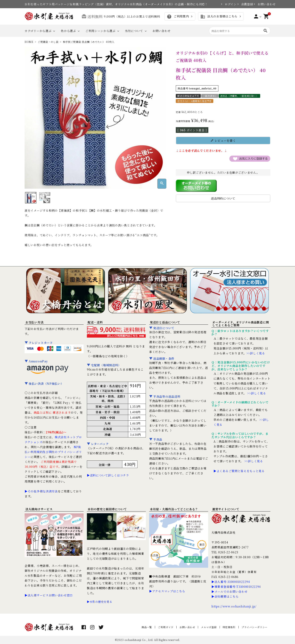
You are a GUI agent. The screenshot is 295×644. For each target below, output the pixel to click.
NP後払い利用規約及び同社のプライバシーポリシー (53, 452)
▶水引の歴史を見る (99, 602)
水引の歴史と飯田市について (107, 509)
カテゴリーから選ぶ (38, 31)
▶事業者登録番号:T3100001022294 (236, 587)
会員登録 (245, 4)
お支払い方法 (34, 322)
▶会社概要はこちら (225, 596)
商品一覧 (147, 627)
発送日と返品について (165, 322)
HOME (29, 42)
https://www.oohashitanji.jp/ (234, 606)
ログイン (229, 4)
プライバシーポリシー (255, 627)
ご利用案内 (178, 17)
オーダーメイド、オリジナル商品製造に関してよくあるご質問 (241, 324)
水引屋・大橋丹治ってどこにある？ (174, 509)
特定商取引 (229, 627)
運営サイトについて (226, 509)
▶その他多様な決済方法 (41, 491)
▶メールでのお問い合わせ (229, 591)
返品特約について (223, 198)
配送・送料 (95, 322)
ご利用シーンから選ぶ (100, 31)
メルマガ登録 (209, 627)
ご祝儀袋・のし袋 (48, 42)
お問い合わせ (264, 4)
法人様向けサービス (39, 509)
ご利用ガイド (166, 627)
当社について (134, 31)
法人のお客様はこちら (219, 17)
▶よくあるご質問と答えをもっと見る (239, 471)
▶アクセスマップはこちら (167, 591)
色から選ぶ (68, 31)
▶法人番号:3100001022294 (231, 582)
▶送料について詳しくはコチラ (108, 475)
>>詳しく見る (256, 353)
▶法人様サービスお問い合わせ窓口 (49, 595)
